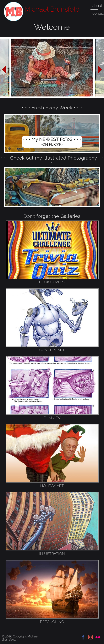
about (97, 6)
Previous (4, 68)
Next (100, 68)
